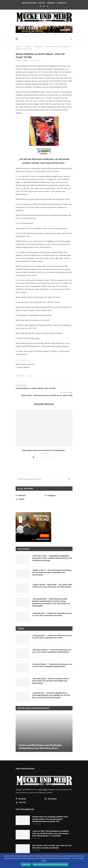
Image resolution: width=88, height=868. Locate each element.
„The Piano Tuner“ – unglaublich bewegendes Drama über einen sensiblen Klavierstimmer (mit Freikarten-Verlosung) (52, 558)
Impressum (51, 3)
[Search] (71, 39)
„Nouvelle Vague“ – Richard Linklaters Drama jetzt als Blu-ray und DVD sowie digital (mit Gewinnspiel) (51, 681)
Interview (20, 376)
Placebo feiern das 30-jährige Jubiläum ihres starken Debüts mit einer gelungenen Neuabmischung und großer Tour (50, 819)
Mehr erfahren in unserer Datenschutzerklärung (50, 864)
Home (18, 47)
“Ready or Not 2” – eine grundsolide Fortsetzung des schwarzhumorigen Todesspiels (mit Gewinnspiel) (52, 572)
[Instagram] (44, 6)
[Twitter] (47, 6)
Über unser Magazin (29, 3)
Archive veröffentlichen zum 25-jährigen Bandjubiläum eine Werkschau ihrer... (40, 747)
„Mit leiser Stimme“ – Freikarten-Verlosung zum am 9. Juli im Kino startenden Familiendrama (52, 651)
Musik (27, 47)
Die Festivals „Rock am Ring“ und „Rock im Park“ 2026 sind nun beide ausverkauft (52, 847)
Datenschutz (62, 3)
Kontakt (42, 3)
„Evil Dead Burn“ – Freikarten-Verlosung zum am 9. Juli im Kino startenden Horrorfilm (52, 614)
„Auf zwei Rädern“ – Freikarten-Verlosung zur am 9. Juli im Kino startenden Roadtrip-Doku (52, 665)
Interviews (38, 47)
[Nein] (84, 861)
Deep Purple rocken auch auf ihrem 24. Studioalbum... (44, 450)
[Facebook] (41, 6)
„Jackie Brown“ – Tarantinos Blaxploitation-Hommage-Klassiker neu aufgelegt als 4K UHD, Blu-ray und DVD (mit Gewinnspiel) (51, 695)
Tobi (25, 60)
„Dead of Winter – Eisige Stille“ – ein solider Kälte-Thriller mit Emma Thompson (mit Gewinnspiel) (52, 586)
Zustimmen (26, 864)
